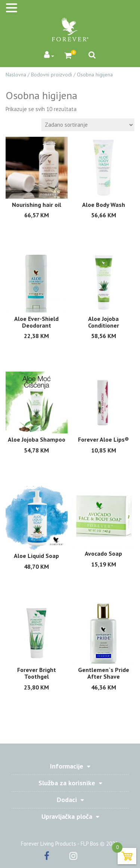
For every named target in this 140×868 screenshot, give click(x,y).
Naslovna (16, 75)
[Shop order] (88, 125)
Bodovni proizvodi (52, 75)
